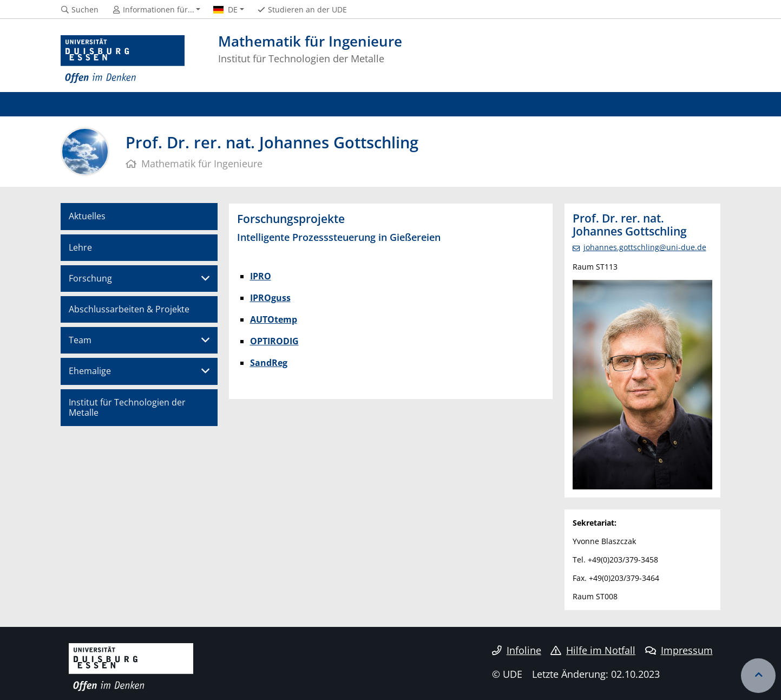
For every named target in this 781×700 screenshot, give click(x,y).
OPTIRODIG (274, 341)
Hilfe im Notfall (593, 650)
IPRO (261, 276)
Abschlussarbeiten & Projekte (129, 309)
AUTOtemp (274, 319)
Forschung (90, 278)
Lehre (80, 247)
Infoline (517, 650)
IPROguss (270, 298)
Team (80, 340)
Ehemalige (90, 371)
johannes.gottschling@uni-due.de (645, 247)
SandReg (269, 363)
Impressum (679, 650)
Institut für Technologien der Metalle (127, 407)
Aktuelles (87, 216)
